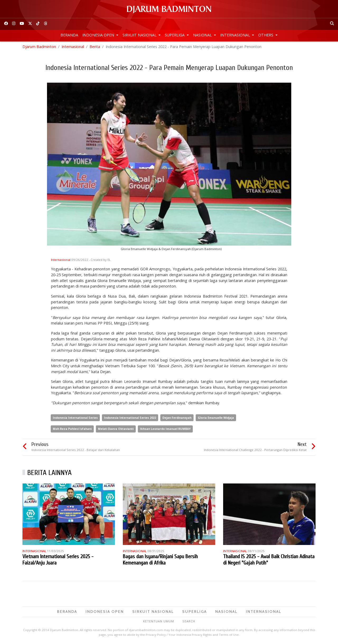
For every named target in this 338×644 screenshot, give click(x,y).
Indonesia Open (99, 35)
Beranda (69, 35)
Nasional (203, 35)
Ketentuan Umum (159, 622)
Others (266, 35)
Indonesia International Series (75, 418)
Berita (95, 47)
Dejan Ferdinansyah (177, 418)
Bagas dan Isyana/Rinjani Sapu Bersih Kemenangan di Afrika (160, 560)
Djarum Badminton (39, 47)
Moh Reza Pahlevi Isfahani (72, 429)
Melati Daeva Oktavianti (116, 429)
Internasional (236, 35)
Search (189, 622)
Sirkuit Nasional (140, 35)
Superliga (175, 35)
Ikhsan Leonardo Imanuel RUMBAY (165, 429)
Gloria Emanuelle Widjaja (216, 418)
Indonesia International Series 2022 (130, 418)
